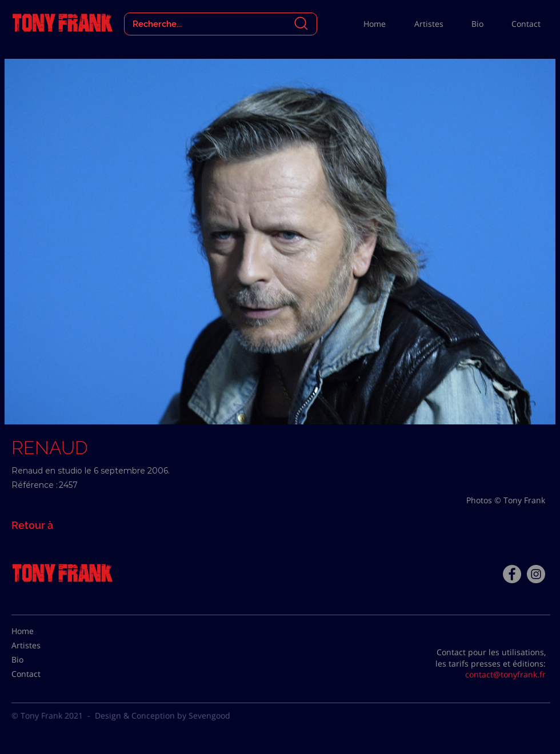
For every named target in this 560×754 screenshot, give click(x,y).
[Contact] (40, 674)
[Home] (40, 631)
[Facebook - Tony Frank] (512, 574)
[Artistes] (40, 645)
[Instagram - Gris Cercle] (536, 574)
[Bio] (40, 660)
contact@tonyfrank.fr (505, 674)
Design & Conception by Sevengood (163, 715)
